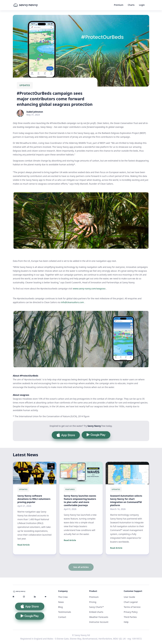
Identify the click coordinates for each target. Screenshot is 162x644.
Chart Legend (131, 602)
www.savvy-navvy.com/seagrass (89, 289)
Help (126, 622)
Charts (131, 5)
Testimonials (65, 612)
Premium (119, 5)
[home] (30, 5)
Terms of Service (132, 607)
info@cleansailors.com (72, 302)
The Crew (63, 597)
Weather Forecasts (99, 617)
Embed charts (96, 612)
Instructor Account (99, 622)
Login (142, 5)
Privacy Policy (131, 612)
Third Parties (130, 617)
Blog (60, 607)
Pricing (93, 602)
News (61, 602)
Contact (62, 617)
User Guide (129, 597)
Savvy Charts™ (97, 607)
